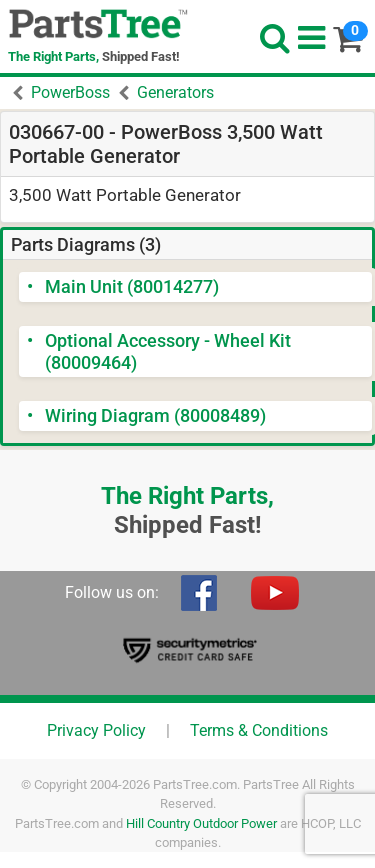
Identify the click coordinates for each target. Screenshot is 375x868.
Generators (175, 92)
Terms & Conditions (259, 730)
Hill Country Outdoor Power (201, 823)
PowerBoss (70, 92)
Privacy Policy (96, 730)
